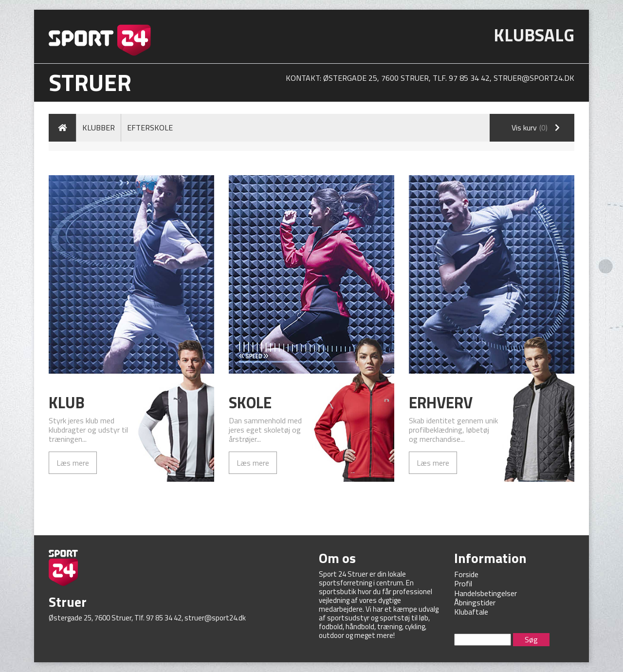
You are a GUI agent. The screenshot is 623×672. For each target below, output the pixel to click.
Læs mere (73, 463)
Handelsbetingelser (486, 593)
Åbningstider (475, 602)
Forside (466, 574)
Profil (463, 583)
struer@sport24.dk (534, 78)
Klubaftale (471, 612)
